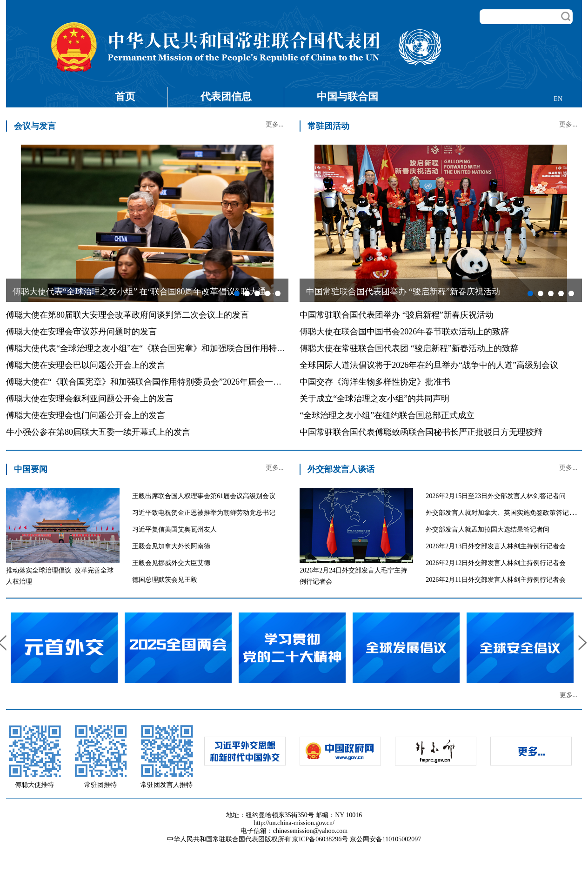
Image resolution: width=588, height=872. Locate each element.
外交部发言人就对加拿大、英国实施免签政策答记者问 (504, 513)
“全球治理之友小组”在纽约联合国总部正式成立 (387, 415)
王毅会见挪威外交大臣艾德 (171, 563)
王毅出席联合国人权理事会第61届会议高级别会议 (204, 496)
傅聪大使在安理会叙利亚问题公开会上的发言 (90, 399)
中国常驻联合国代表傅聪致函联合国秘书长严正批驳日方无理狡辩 (421, 432)
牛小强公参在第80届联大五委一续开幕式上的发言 (98, 432)
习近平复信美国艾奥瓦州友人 (174, 529)
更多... (275, 124)
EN (558, 99)
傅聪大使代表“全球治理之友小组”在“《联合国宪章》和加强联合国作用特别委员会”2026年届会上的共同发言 (206, 348)
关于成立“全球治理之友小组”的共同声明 (374, 399)
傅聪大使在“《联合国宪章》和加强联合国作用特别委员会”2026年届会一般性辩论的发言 (169, 382)
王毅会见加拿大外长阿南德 (171, 546)
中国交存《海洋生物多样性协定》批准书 (375, 382)
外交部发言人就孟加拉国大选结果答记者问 (488, 529)
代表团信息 (226, 97)
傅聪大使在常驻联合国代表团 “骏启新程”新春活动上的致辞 (409, 348)
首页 (125, 97)
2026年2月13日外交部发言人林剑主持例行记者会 (496, 546)
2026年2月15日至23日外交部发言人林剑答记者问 (496, 496)
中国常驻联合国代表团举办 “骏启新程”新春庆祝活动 (396, 315)
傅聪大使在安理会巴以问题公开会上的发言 (86, 365)
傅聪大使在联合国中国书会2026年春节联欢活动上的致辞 (404, 332)
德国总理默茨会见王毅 (165, 580)
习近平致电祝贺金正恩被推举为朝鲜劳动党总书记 (204, 513)
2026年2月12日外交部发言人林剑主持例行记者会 (496, 563)
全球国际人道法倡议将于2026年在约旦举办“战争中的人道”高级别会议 (429, 365)
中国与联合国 (347, 97)
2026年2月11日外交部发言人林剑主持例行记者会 (495, 580)
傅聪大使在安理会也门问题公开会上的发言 (86, 415)
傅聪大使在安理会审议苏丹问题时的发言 (81, 332)
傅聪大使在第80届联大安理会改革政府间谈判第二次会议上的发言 (127, 315)
